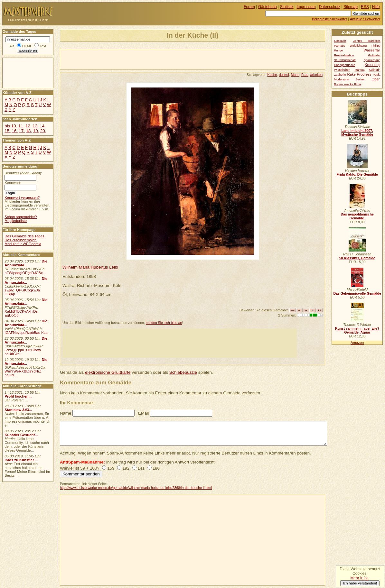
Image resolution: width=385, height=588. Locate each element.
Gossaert (340, 41)
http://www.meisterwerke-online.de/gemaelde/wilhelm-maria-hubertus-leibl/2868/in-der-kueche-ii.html (136, 488)
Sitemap (351, 7)
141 (141, 468)
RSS (365, 7)
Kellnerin (375, 70)
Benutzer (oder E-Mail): (23, 173)
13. (35, 126)
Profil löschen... (18, 396)
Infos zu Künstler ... (21, 460)
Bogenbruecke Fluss (348, 84)
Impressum (306, 7)
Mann (295, 75)
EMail (143, 413)
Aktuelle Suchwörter (365, 19)
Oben (376, 79)
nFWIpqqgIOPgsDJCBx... (25, 273)
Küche (272, 75)
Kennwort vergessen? (22, 198)
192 (126, 468)
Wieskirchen (342, 70)
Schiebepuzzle (183, 372)
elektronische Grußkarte (108, 372)
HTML (27, 46)
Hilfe (376, 7)
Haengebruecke (345, 65)
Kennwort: (13, 183)
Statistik (287, 7)
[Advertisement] (136, 59)
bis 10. (11, 126)
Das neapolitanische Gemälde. (357, 216)
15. (7, 131)
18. (29, 131)
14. (42, 126)
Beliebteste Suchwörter (329, 19)
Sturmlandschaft (345, 60)
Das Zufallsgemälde (21, 240)
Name (66, 413)
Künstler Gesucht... (21, 435)
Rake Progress (359, 74)
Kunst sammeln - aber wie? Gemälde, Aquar (357, 330)
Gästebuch (268, 7)
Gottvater (374, 55)
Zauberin (340, 75)
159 (111, 468)
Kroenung (373, 65)
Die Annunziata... (26, 263)
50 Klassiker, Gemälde (357, 258)
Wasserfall (372, 50)
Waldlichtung (358, 46)
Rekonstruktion (344, 55)
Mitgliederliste (16, 221)
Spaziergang (372, 60)
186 (156, 468)
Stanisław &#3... (18, 410)
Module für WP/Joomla (23, 244)
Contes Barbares (367, 41)
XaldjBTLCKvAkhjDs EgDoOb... (21, 313)
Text (43, 46)
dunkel (284, 75)
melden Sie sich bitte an (164, 323)
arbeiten (316, 75)
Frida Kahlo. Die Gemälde (357, 174)
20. (43, 131)
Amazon (357, 343)
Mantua (359, 70)
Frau (305, 75)
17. (22, 131)
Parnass (340, 46)
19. (36, 131)
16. (14, 131)
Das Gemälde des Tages (24, 236)
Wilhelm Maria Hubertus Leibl (90, 267)
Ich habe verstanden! (360, 583)
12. (28, 126)
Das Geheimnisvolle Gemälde (357, 293)
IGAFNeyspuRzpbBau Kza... (28, 333)
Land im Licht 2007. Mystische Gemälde (357, 133)
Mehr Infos (359, 578)
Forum (249, 7)
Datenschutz (330, 7)
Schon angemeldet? (21, 217)
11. (21, 126)
